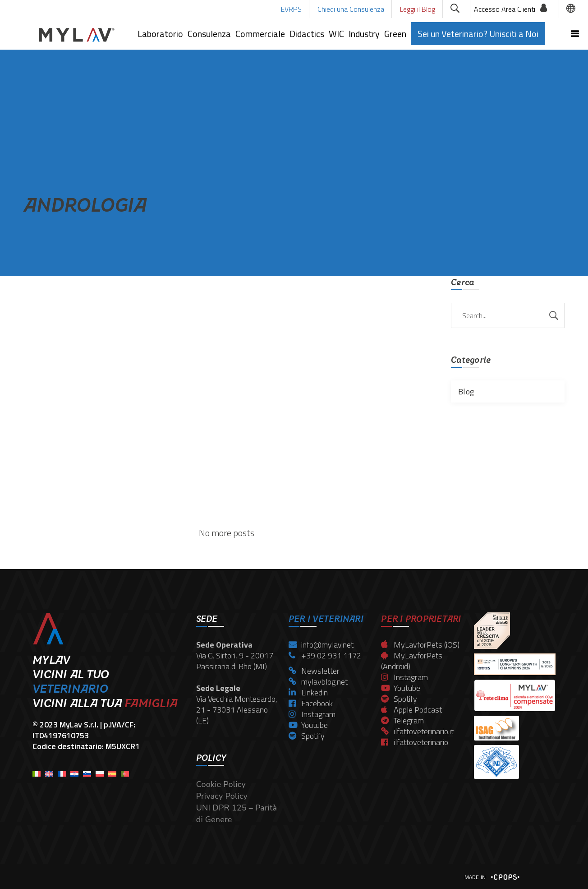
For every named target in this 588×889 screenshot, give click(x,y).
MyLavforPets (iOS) (420, 645)
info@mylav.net (321, 645)
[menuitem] (37, 771)
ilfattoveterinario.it (417, 731)
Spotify (307, 736)
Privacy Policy (222, 796)
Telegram (402, 720)
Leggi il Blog (418, 9)
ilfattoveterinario (415, 742)
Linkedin (308, 692)
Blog (466, 391)
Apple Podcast (411, 710)
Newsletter (314, 671)
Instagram (312, 714)
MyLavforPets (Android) (412, 661)
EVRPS (291, 9)
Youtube (308, 725)
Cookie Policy (221, 784)
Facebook (311, 703)
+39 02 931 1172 (325, 655)
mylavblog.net (318, 682)
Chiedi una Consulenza (351, 9)
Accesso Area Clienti (505, 9)
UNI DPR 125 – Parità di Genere (237, 814)
